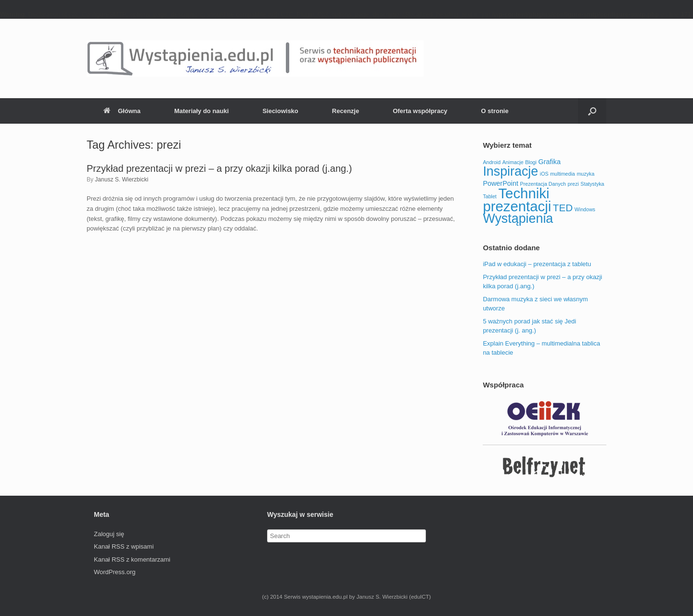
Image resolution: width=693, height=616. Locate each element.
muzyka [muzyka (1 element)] (585, 174)
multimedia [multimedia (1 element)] (563, 174)
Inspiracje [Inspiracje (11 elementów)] (510, 171)
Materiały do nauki (201, 111)
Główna (122, 111)
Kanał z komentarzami (132, 559)
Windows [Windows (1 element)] (585, 209)
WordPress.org (115, 572)
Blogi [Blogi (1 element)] (531, 162)
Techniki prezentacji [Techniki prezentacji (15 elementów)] (517, 200)
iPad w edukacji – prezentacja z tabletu (537, 264)
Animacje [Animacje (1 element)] (513, 162)
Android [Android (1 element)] (492, 162)
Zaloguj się (109, 534)
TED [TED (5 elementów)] (563, 208)
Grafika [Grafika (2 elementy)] (550, 162)
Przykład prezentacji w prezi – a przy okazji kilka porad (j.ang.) (219, 168)
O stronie (495, 111)
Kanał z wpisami (124, 546)
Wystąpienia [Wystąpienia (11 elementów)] (518, 218)
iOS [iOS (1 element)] (544, 174)
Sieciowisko (280, 111)
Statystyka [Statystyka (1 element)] (592, 184)
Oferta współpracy (420, 111)
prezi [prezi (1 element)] (573, 184)
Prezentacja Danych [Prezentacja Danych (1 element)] (543, 184)
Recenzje (346, 111)
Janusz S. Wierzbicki (122, 180)
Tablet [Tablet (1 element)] (489, 196)
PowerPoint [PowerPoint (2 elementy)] (500, 183)
